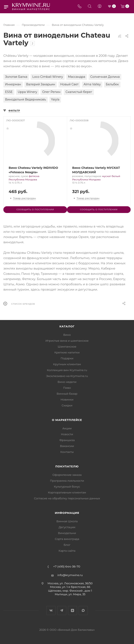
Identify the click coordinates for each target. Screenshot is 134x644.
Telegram (62, 610)
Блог (67, 545)
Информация (67, 513)
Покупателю (67, 466)
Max (83, 610)
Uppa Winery (27, 92)
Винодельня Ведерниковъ (26, 99)
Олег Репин (51, 92)
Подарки (67, 358)
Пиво (67, 388)
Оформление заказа (67, 475)
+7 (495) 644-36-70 (67, 567)
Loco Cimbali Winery (48, 77)
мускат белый (111, 176)
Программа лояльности (67, 481)
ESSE (9, 92)
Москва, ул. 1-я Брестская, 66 (70, 587)
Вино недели (67, 382)
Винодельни (67, 533)
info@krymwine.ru (70, 575)
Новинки (67, 399)
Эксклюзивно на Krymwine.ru (67, 376)
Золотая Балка (16, 77)
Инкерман (13, 84)
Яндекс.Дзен (72, 610)
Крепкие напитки (67, 352)
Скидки (67, 405)
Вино (67, 335)
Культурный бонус (67, 487)
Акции (67, 428)
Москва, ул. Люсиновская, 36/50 (70, 583)
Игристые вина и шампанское (67, 341)
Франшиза (67, 440)
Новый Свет (69, 84)
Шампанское (67, 346)
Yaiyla (55, 99)
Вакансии (67, 446)
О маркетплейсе (67, 420)
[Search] (90, 7)
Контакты (67, 452)
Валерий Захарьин (41, 84)
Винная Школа (67, 521)
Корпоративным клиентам (67, 492)
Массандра (77, 77)
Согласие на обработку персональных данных (67, 498)
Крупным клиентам (67, 364)
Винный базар (67, 394)
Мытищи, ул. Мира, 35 (70, 594)
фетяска (34, 176)
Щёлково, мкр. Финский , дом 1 (70, 591)
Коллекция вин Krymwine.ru (67, 370)
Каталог (67, 326)
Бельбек (112, 84)
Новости (67, 434)
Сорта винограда (67, 539)
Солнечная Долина (105, 77)
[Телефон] (80, 7)
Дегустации (67, 527)
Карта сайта (67, 551)
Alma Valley (92, 84)
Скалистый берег (79, 92)
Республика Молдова (23, 179)
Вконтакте (51, 610)
